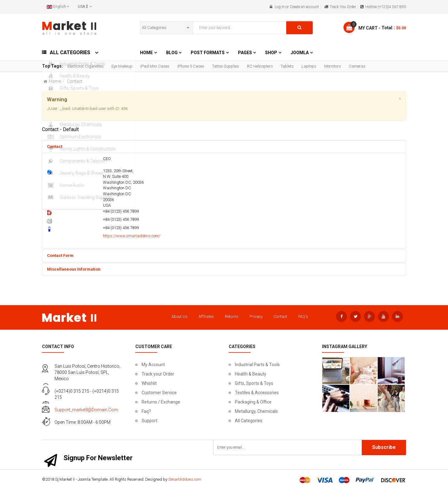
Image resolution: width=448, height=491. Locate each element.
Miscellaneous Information (74, 269)
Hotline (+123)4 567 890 (386, 7)
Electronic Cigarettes (86, 66)
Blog (172, 53)
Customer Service (159, 393)
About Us (180, 316)
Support (149, 421)
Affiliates (206, 316)
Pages (245, 53)
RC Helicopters (260, 66)
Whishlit (149, 383)
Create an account (304, 7)
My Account (153, 365)
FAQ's (303, 316)
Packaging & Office (253, 402)
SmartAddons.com (185, 479)
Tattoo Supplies (226, 66)
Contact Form (60, 255)
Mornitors (333, 66)
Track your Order (158, 374)
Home (146, 53)
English (58, 7)
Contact (55, 146)
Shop (271, 53)
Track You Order (343, 7)
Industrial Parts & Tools (257, 365)
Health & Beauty (251, 374)
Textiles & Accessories (257, 393)
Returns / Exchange (161, 402)
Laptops (309, 66)
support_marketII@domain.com (86, 410)
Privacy (256, 316)
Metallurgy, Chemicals (256, 411)
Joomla (300, 53)
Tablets (287, 66)
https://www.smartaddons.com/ (132, 236)
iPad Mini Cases (155, 66)
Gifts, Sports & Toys (254, 383)
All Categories (249, 421)
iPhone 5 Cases (191, 66)
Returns (232, 316)
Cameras (357, 66)
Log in (280, 7)
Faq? (146, 411)
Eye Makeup (122, 66)
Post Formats (208, 53)
